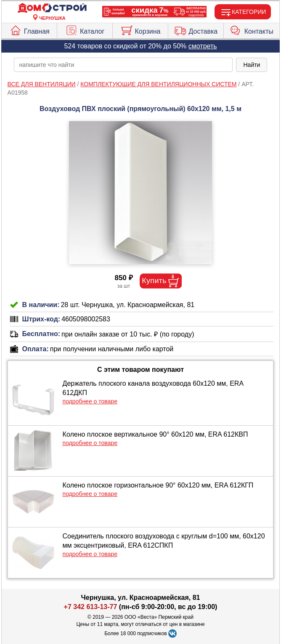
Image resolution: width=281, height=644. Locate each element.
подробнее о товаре (90, 401)
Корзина (140, 29)
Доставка (196, 29)
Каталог (85, 29)
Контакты (252, 29)
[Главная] (52, 8)
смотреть (203, 46)
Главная (29, 29)
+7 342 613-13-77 (91, 607)
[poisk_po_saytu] (123, 65)
